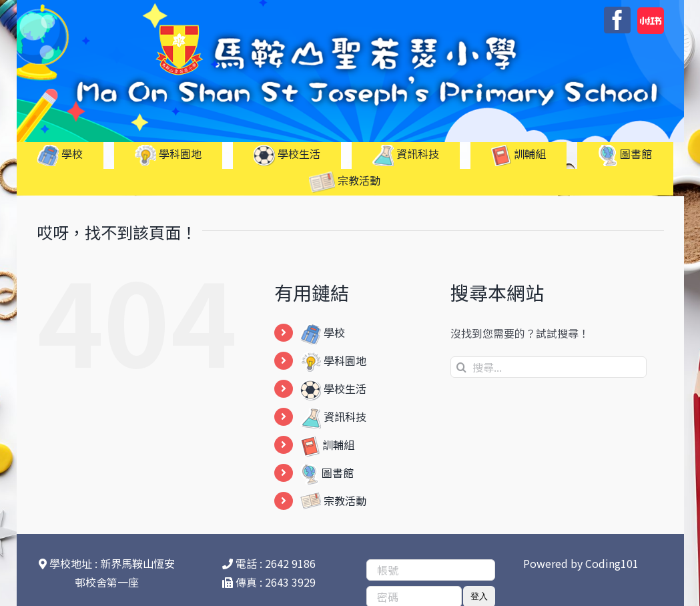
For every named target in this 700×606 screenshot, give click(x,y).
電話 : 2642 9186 (269, 563)
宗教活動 (333, 501)
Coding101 (612, 563)
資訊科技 (333, 416)
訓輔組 (327, 444)
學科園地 (333, 360)
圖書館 (327, 473)
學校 (323, 332)
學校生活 (333, 388)
